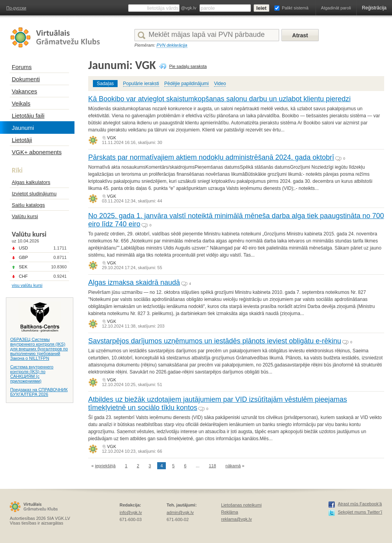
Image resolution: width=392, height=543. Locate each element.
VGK (112, 138)
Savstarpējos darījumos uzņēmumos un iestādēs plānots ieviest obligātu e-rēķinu (215, 341)
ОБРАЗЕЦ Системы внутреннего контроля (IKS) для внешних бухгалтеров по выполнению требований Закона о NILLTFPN (39, 349)
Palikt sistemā (295, 8)
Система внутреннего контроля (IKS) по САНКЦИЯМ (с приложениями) (32, 374)
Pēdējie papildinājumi (186, 84)
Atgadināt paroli (336, 8)
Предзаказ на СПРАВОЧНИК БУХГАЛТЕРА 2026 (39, 392)
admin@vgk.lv (180, 512)
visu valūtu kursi (27, 285)
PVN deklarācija (172, 45)
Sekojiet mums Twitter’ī (360, 512)
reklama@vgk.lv (236, 519)
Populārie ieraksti (141, 84)
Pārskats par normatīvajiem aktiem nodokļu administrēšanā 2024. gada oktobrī (211, 157)
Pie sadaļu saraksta (188, 66)
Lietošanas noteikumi (241, 505)
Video (220, 84)
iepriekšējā (105, 466)
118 (212, 466)
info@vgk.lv (131, 512)
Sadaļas (105, 84)
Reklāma (230, 512)
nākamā (233, 466)
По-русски (16, 8)
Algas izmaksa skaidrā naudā (134, 282)
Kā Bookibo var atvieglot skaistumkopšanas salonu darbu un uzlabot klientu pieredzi (219, 99)
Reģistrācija (374, 8)
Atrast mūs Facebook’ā (360, 504)
